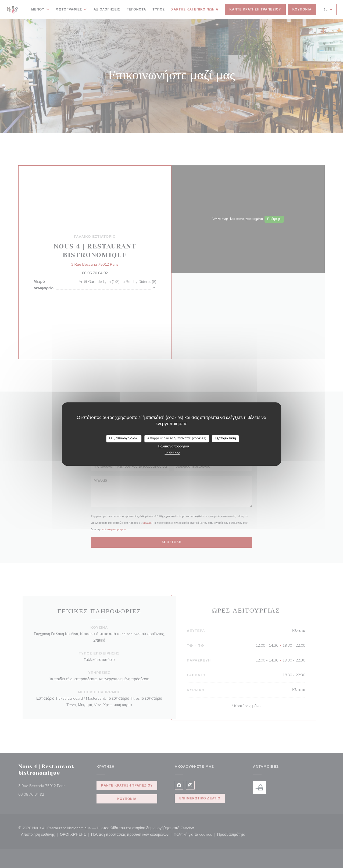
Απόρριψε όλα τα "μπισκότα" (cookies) (177, 438)
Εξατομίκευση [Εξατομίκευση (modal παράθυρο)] (225, 438)
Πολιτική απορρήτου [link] (173, 446)
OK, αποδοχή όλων (124, 438)
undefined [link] (173, 453)
